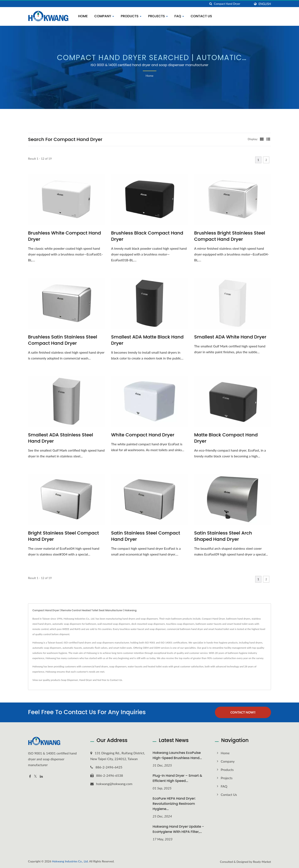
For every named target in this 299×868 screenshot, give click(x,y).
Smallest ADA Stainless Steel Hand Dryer (61, 438)
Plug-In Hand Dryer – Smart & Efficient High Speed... (177, 778)
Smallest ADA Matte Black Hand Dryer (147, 340)
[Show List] (268, 139)
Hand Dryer (86, 680)
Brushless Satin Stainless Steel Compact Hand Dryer (63, 340)
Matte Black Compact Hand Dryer (226, 438)
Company (104, 16)
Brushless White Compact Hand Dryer (64, 236)
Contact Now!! (243, 712)
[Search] (232, 4)
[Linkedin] (41, 776)
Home (83, 16)
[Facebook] (30, 776)
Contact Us (201, 16)
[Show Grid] (262, 139)
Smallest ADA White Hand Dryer (230, 337)
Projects (158, 16)
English (265, 4)
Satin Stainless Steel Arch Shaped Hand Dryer (223, 536)
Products (131, 16)
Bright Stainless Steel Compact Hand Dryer (64, 536)
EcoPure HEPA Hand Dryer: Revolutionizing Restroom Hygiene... (174, 804)
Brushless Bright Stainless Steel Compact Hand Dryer (230, 236)
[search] (211, 4)
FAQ (179, 16)
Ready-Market (262, 861)
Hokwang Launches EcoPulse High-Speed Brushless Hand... (177, 755)
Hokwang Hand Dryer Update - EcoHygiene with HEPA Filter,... (178, 829)
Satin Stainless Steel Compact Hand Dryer (146, 536)
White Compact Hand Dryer (143, 435)
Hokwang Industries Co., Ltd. (70, 861)
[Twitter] (35, 776)
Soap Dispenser (70, 680)
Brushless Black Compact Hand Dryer (147, 236)
